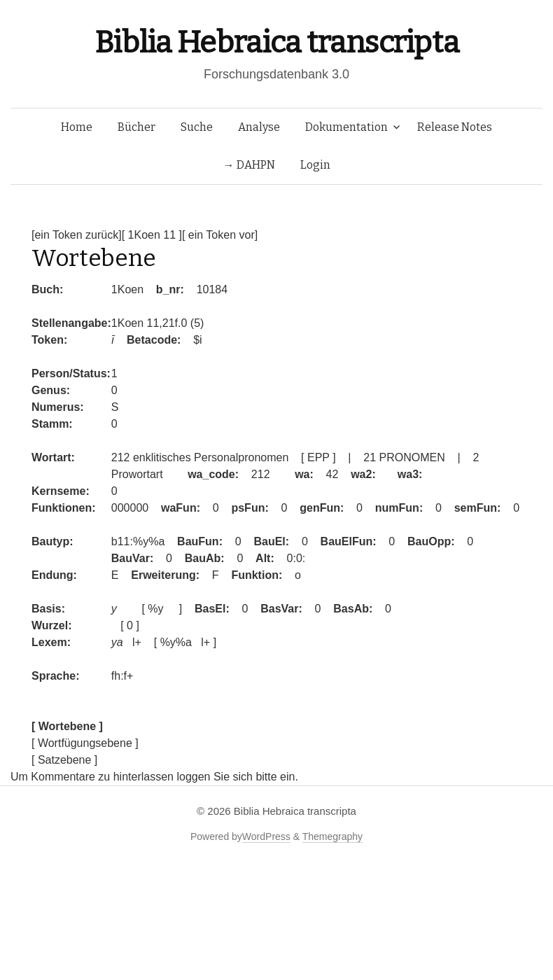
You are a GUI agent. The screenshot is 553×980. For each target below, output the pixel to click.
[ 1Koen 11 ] (152, 235)
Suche (197, 127)
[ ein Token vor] (220, 235)
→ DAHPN (249, 165)
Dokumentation (346, 127)
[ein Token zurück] (77, 235)
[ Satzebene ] (64, 760)
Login (315, 165)
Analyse (259, 127)
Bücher (136, 127)
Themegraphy (332, 836)
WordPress (266, 836)
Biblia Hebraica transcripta (276, 42)
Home (77, 127)
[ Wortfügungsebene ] (85, 743)
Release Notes (455, 127)
